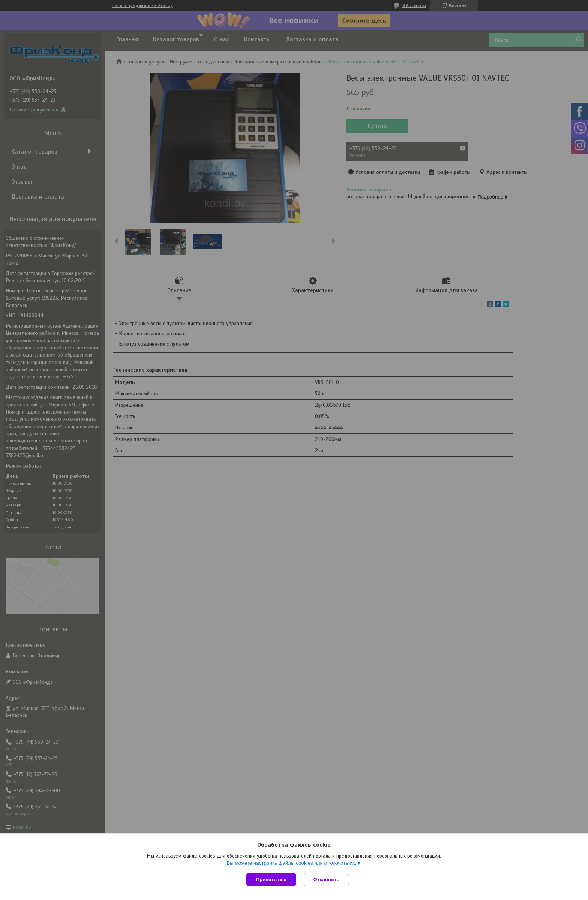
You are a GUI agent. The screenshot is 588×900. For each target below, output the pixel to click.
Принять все (271, 880)
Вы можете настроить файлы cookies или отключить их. (291, 863)
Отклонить (326, 880)
